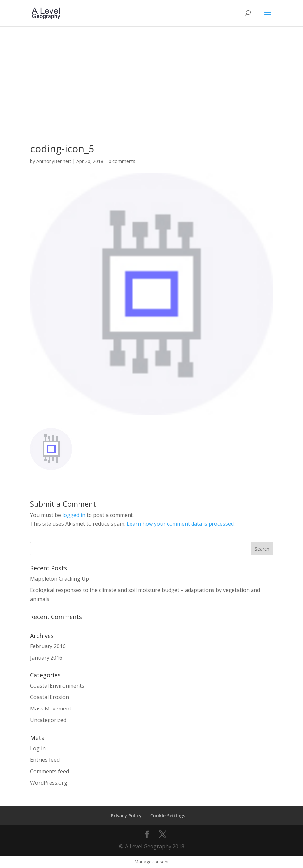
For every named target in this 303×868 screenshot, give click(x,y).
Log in (38, 748)
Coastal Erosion (50, 697)
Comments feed (50, 771)
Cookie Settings (168, 816)
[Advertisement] (151, 75)
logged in (74, 515)
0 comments (122, 161)
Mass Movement (51, 709)
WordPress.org (49, 783)
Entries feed (45, 760)
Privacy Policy (126, 816)
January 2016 (46, 658)
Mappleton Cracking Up (60, 579)
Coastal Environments (57, 686)
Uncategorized (48, 720)
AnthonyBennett (54, 161)
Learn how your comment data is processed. (181, 524)
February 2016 (48, 646)
